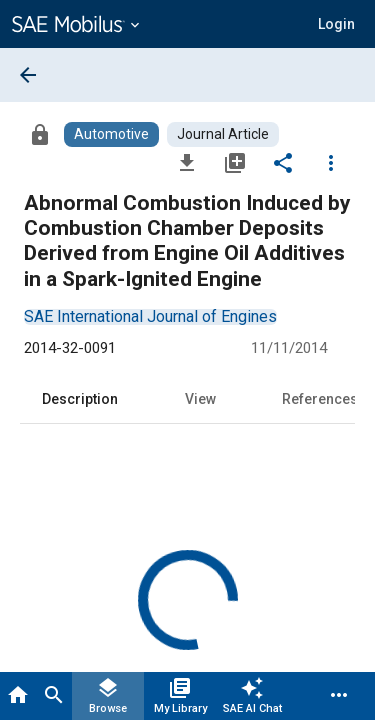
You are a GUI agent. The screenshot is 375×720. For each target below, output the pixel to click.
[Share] (283, 162)
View (200, 399)
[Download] (187, 162)
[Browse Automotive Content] (111, 134)
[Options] (331, 162)
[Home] (18, 696)
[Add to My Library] (235, 162)
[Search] (54, 696)
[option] (150, 316)
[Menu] (339, 696)
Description (80, 399)
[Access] (40, 134)
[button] (336, 24)
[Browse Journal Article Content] (223, 134)
